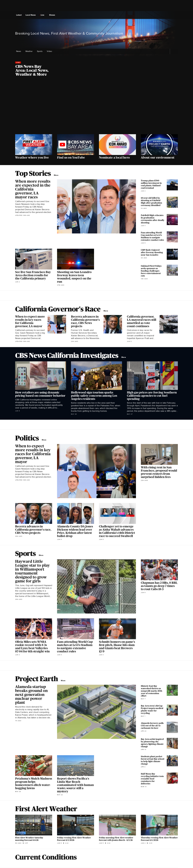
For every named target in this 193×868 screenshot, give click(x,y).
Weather (30, 51)
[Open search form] (176, 15)
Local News (31, 15)
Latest (20, 15)
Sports (40, 51)
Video (49, 51)
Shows (53, 15)
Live (43, 15)
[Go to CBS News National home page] (96, 15)
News (19, 51)
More (57, 175)
